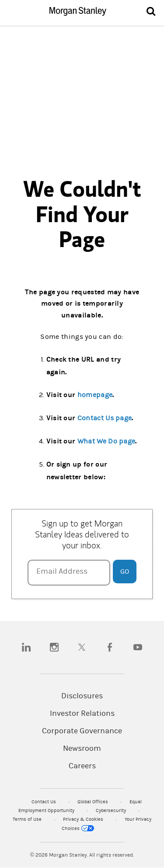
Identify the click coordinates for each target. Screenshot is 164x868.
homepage (95, 395)
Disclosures (82, 696)
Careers (82, 766)
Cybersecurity (112, 810)
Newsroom (82, 749)
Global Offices (93, 802)
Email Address (62, 571)
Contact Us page (105, 418)
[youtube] (138, 647)
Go (125, 572)
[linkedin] (26, 647)
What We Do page (106, 441)
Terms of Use (28, 819)
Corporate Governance (82, 731)
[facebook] (110, 647)
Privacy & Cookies (84, 819)
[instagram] (54, 647)
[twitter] (82, 647)
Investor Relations (82, 714)
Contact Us (44, 802)
